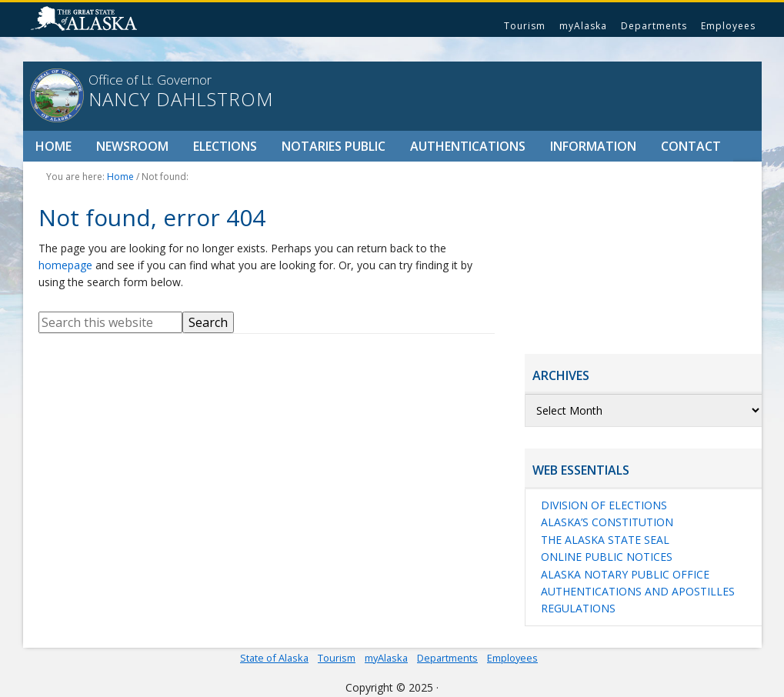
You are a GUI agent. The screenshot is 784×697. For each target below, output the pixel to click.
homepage (65, 265)
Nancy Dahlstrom (181, 99)
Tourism (525, 26)
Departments (654, 26)
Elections (225, 146)
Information (593, 146)
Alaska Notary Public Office (625, 574)
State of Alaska (86, 20)
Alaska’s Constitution (607, 522)
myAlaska (583, 26)
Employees (728, 26)
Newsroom (132, 146)
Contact (691, 146)
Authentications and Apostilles (638, 591)
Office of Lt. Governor (150, 80)
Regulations (578, 608)
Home (53, 146)
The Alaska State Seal (605, 540)
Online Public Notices (607, 557)
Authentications (468, 146)
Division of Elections (604, 505)
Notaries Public (334, 146)
